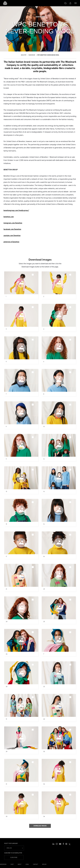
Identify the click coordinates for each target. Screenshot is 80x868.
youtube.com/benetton (12, 236)
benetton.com (9, 217)
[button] (65, 3)
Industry (24, 55)
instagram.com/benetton (13, 223)
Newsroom (32, 55)
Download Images (40, 826)
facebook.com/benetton (12, 229)
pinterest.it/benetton (11, 242)
